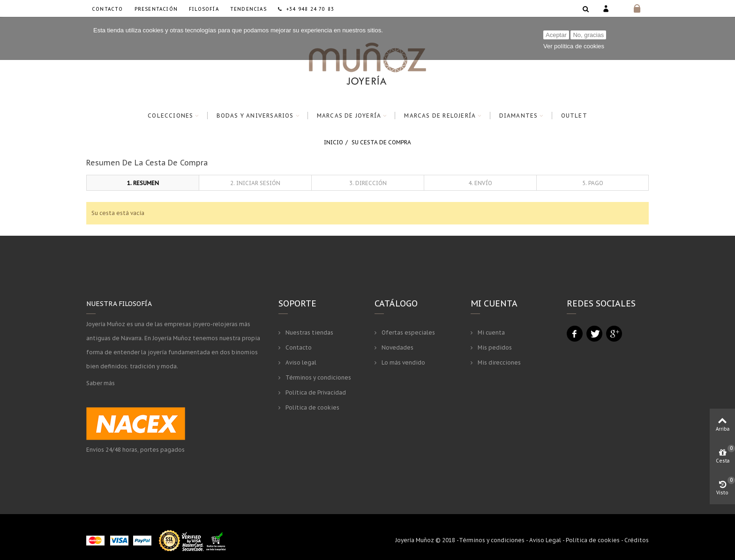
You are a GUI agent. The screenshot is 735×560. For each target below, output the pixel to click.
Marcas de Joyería (349, 116)
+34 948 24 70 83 (306, 9)
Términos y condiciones (318, 377)
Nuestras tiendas (309, 332)
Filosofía (204, 9)
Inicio (334, 142)
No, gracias (588, 35)
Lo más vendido (403, 362)
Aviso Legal (545, 540)
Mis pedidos (494, 347)
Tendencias (248, 9)
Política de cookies (312, 407)
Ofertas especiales (408, 332)
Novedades (397, 347)
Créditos (637, 540)
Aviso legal (300, 362)
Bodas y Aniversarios (255, 116)
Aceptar (556, 35)
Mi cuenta (491, 332)
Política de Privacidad (315, 392)
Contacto (108, 9)
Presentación (156, 9)
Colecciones (170, 116)
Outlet (574, 116)
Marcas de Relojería (440, 116)
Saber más (101, 383)
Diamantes (519, 116)
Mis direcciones (499, 362)
